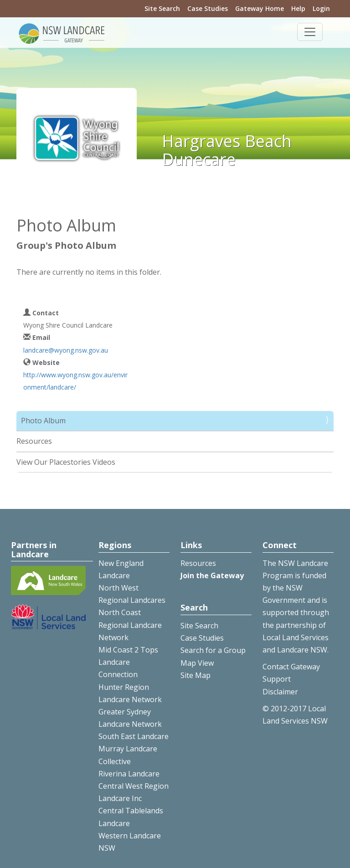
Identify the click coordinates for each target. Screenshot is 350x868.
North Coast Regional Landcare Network (130, 625)
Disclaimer (280, 692)
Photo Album (43, 421)
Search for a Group (213, 650)
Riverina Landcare (129, 774)
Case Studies (208, 8)
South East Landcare (134, 736)
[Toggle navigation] (310, 32)
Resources (34, 441)
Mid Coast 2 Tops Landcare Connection (128, 662)
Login (321, 8)
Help (298, 8)
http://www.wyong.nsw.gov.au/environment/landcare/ (75, 381)
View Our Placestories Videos (66, 462)
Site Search (162, 8)
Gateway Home (260, 8)
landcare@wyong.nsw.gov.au (66, 350)
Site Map (196, 675)
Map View (197, 663)
